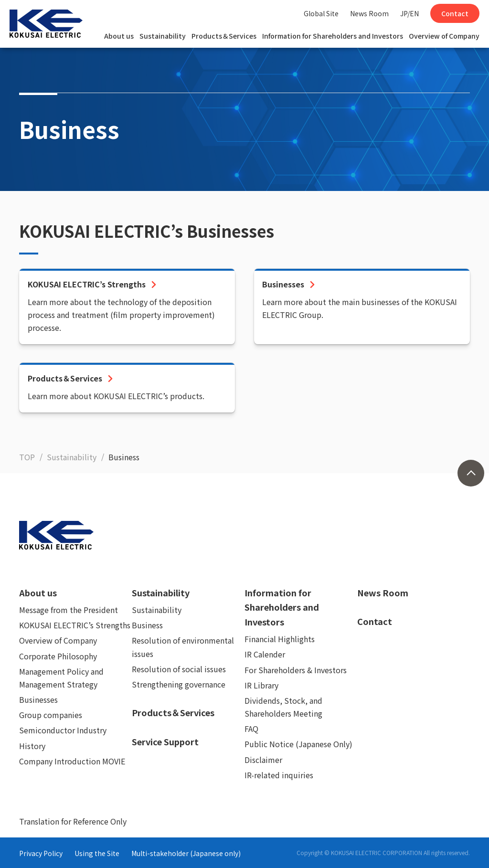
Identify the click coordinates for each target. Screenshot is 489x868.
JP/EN (409, 13)
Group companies (51, 715)
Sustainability (163, 36)
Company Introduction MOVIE (72, 761)
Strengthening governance (179, 684)
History (32, 746)
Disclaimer (263, 760)
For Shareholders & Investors (296, 670)
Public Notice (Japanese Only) (298, 744)
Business (147, 625)
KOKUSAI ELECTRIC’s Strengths (75, 625)
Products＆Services (224, 36)
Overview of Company (444, 36)
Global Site (321, 13)
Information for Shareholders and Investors (333, 36)
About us (119, 36)
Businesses (38, 699)
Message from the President (69, 610)
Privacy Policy (41, 853)
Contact (455, 13)
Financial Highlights (280, 639)
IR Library (261, 685)
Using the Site (97, 853)
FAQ (251, 729)
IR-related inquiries (279, 775)
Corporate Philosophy (58, 656)
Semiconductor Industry (63, 730)
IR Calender (265, 654)
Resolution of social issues (179, 669)
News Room (369, 13)
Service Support (165, 741)
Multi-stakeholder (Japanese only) (186, 853)
